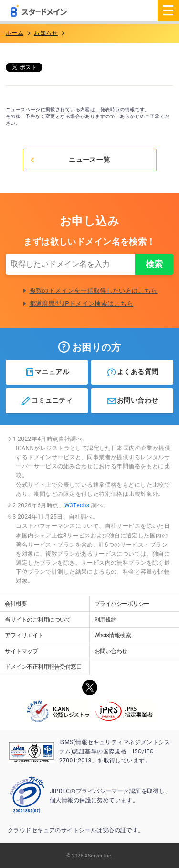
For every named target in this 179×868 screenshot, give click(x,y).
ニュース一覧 (70, 160)
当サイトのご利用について (38, 620)
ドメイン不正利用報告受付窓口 (43, 667)
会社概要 (16, 604)
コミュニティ (47, 401)
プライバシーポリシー (122, 604)
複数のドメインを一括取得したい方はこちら (94, 291)
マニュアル (47, 372)
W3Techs (77, 505)
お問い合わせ (132, 401)
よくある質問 (132, 372)
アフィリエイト (24, 635)
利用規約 (105, 620)
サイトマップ (21, 651)
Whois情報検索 (113, 635)
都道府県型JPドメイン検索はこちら (82, 304)
